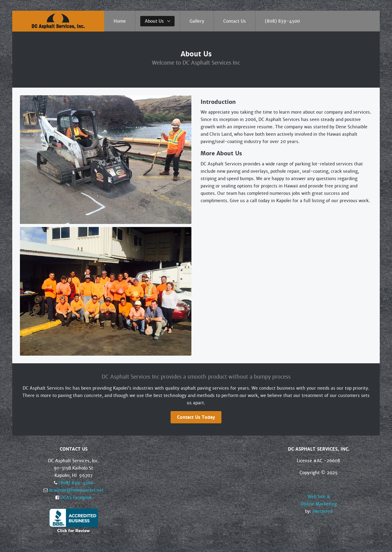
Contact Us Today (196, 417)
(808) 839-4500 (76, 483)
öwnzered (322, 511)
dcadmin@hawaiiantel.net (76, 490)
